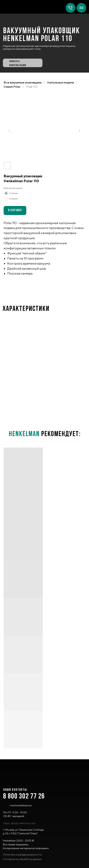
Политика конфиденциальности (22, 855)
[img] (81, 8)
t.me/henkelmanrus (21, 805)
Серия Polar (12, 87)
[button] (23, 63)
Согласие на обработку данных (22, 859)
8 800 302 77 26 (24, 797)
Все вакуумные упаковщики (23, 82)
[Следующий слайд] (80, 131)
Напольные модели (61, 82)
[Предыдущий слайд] (9, 131)
